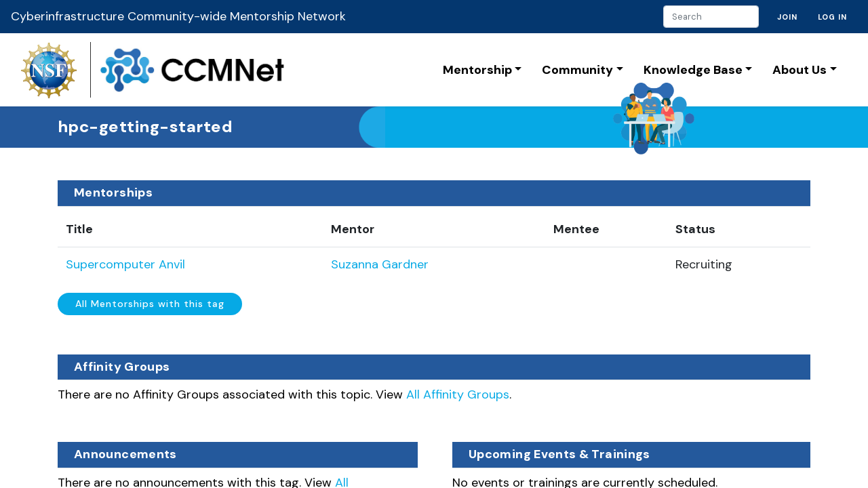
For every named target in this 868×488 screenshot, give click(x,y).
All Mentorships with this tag (150, 304)
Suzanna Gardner (380, 264)
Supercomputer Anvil (125, 264)
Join (787, 17)
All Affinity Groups (458, 394)
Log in (832, 17)
